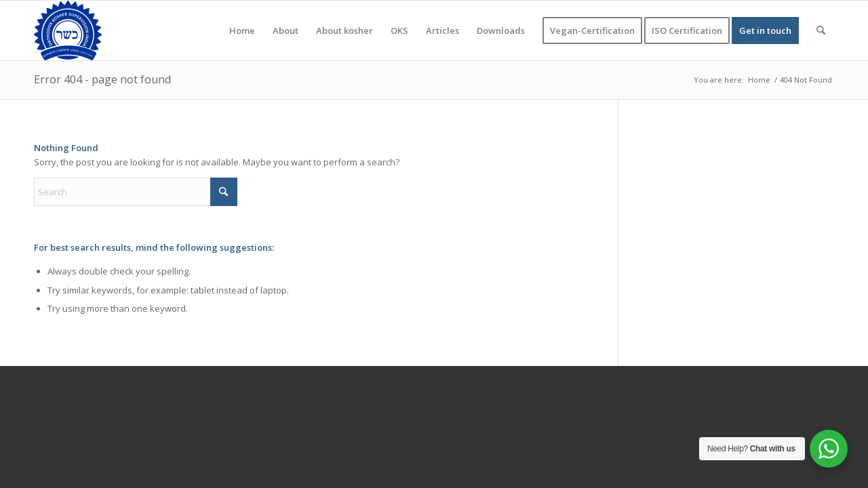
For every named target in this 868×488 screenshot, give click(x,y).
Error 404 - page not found (102, 79)
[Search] (821, 30)
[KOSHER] (68, 30)
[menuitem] (242, 30)
